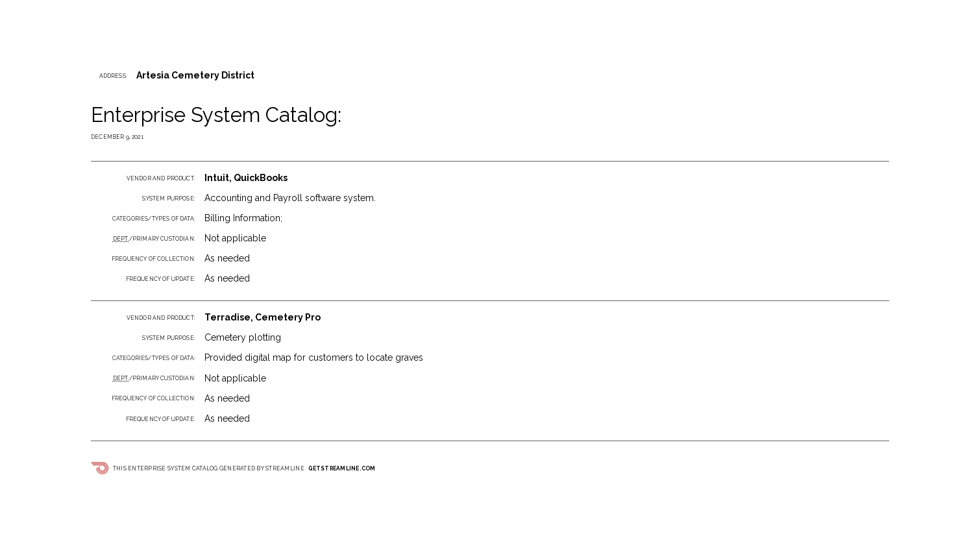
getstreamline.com (342, 468)
